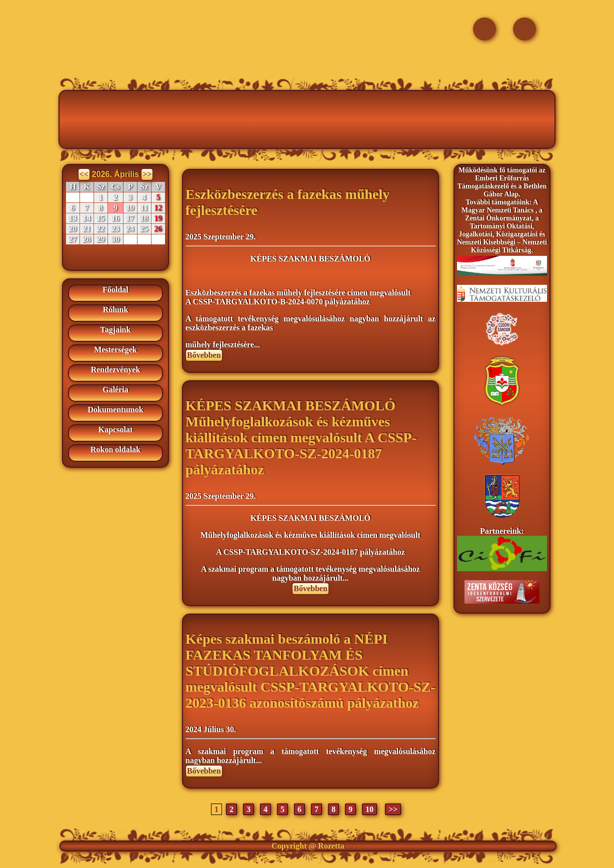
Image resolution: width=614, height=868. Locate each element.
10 (369, 809)
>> (147, 174)
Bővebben (204, 355)
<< (84, 174)
